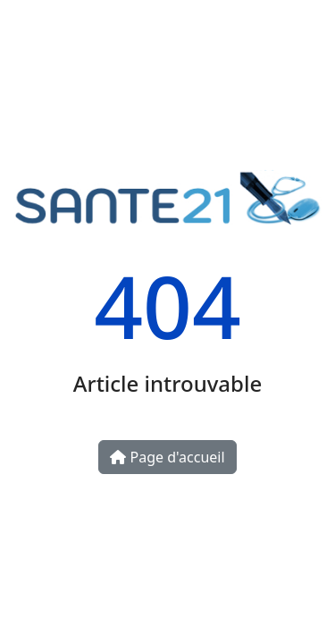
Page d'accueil (167, 457)
